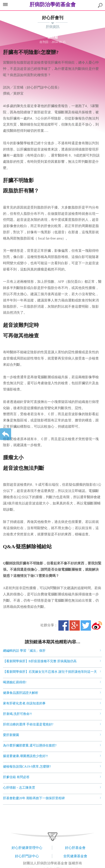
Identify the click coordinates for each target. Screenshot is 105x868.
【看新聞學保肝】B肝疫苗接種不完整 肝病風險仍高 (40, 661)
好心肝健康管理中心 (27, 848)
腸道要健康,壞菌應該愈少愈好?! (25, 756)
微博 (97, 625)
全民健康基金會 (75, 856)
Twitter (86, 625)
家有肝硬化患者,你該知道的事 (24, 703)
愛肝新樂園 (11, 735)
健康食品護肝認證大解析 (21, 693)
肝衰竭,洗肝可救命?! (17, 714)
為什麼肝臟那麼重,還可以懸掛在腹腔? (30, 745)
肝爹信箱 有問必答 (16, 777)
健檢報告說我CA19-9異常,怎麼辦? (27, 767)
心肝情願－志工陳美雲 (19, 788)
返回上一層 (6, 434)
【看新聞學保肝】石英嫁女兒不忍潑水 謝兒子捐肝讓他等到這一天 (50, 672)
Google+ (75, 625)
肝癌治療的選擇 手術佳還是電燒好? (28, 724)
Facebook (64, 625)
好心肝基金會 (75, 848)
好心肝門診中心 (27, 856)
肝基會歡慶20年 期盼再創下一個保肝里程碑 (34, 798)
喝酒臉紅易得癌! (15, 682)
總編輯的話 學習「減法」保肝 (24, 651)
